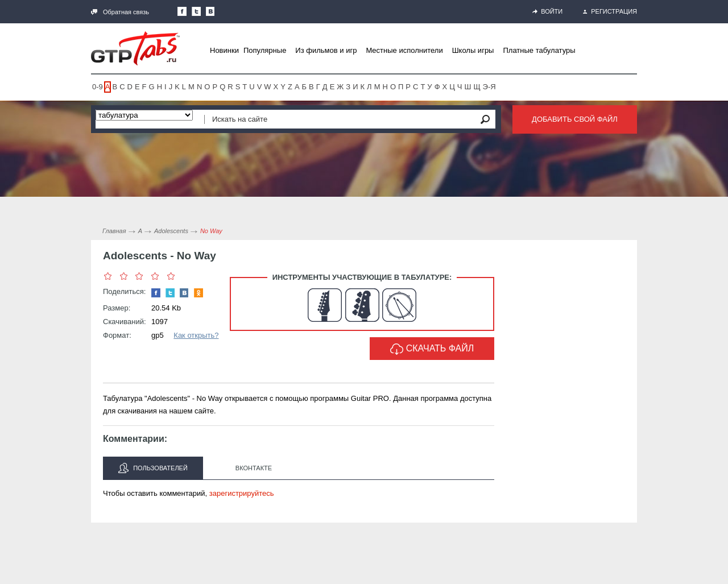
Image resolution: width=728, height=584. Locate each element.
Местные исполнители (404, 50)
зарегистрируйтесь (242, 493)
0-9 (98, 87)
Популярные (265, 50)
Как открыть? (196, 335)
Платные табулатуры (539, 50)
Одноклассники (198, 293)
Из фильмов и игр (326, 50)
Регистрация (610, 11)
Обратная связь (120, 12)
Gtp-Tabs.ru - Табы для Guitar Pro (135, 48)
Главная (114, 231)
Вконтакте (254, 468)
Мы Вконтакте (210, 11)
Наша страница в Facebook (182, 11)
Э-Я (489, 87)
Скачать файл (432, 349)
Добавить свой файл (575, 119)
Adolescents (171, 231)
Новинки (224, 50)
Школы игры (473, 50)
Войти (547, 11)
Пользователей (153, 468)
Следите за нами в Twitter (196, 11)
